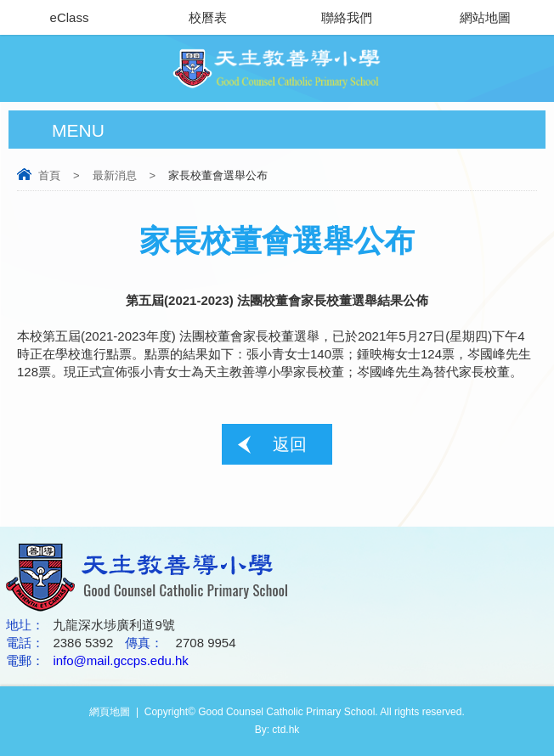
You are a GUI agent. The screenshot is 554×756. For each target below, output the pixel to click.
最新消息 (115, 175)
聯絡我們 (347, 17)
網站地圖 (485, 17)
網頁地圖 (110, 712)
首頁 (49, 175)
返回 (290, 444)
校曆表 (208, 17)
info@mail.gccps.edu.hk (120, 660)
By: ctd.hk (277, 730)
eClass (70, 17)
